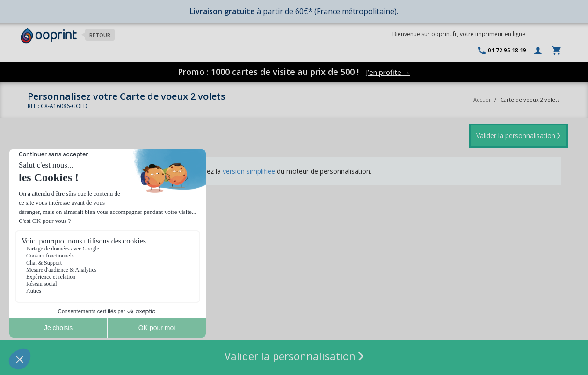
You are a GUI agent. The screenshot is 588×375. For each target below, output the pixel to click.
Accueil (483, 99)
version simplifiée (249, 171)
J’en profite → (388, 72)
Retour (100, 35)
